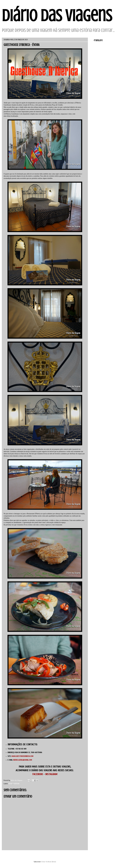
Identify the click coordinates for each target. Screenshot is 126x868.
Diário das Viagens (57, 16)
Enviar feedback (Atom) (49, 862)
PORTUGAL (17, 784)
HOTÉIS (11, 784)
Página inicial (47, 856)
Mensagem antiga (79, 856)
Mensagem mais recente (13, 856)
